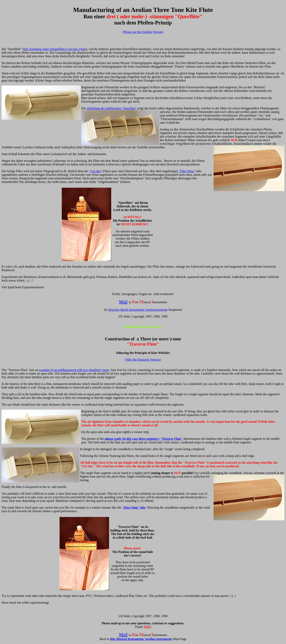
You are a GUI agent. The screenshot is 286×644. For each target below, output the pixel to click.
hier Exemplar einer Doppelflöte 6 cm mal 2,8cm (55, 49)
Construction (117, 339)
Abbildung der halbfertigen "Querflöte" (112, 108)
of (119, 10)
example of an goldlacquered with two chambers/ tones (74, 370)
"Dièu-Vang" (187, 171)
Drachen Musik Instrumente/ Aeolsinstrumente (138, 310)
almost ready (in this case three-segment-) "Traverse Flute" (144, 439)
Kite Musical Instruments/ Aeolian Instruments (141, 639)
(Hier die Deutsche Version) (143, 360)
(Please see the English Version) (143, 32)
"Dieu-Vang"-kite (134, 508)
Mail (123, 302)
